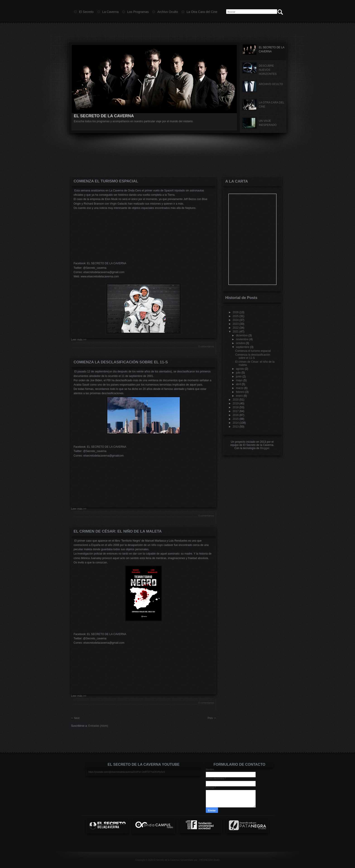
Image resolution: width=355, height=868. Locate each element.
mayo (239, 380)
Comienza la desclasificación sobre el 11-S (121, 362)
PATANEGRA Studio (209, 860)
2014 (236, 423)
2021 (236, 332)
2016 (236, 415)
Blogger (265, 448)
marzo (240, 388)
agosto (240, 369)
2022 (236, 328)
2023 (236, 324)
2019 (236, 403)
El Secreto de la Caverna (166, 860)
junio (239, 377)
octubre (240, 343)
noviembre (242, 339)
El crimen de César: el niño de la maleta (118, 531)
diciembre (242, 335)
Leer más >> (79, 340)
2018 (236, 407)
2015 (236, 419)
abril (239, 384)
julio (238, 373)
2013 (236, 427)
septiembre (243, 347)
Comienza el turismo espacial (106, 181)
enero (239, 396)
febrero (240, 392)
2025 (236, 316)
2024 (236, 320)
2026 (236, 312)
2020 (236, 400)
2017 (236, 411)
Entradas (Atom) (98, 726)
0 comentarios (206, 346)
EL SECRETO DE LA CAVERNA (104, 116)
